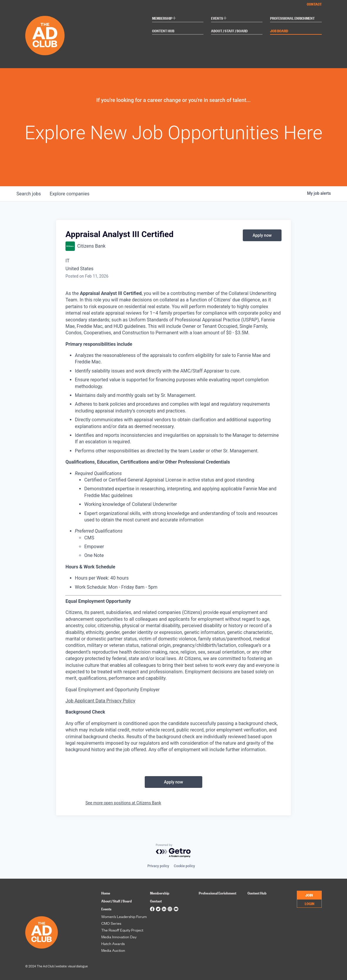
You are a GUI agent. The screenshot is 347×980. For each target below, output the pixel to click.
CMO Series (111, 923)
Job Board (279, 31)
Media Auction (113, 950)
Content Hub (163, 31)
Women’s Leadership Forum (124, 917)
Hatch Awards (113, 944)
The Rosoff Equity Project (122, 930)
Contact (314, 4)
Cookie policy (184, 866)
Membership (164, 19)
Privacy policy (158, 866)
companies (70, 194)
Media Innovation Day (119, 937)
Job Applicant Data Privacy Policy (100, 701)
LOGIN (310, 903)
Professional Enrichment (292, 18)
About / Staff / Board (229, 31)
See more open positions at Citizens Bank (123, 803)
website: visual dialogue (72, 966)
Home (106, 893)
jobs (29, 194)
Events (219, 19)
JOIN (309, 895)
